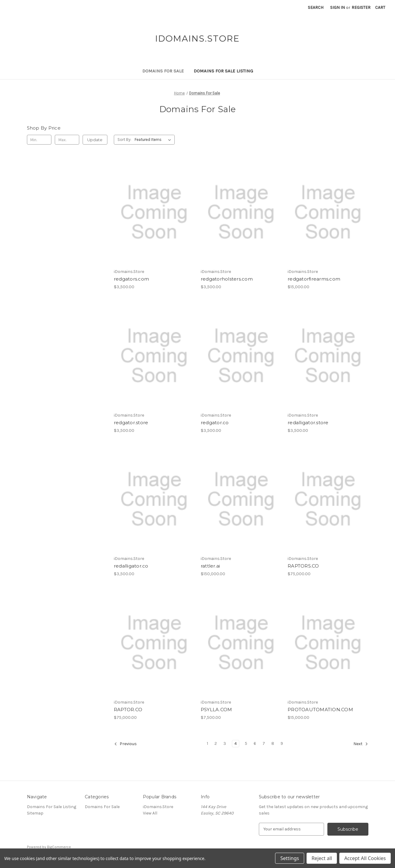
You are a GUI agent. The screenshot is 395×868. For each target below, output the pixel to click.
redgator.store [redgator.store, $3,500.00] (131, 423)
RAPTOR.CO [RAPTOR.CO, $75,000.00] (128, 710)
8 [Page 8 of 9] (273, 743)
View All (150, 813)
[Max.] (67, 140)
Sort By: (124, 140)
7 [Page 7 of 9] (264, 743)
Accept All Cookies (365, 858)
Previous (125, 744)
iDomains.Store (158, 807)
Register (361, 7)
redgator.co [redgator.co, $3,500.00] (215, 423)
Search (316, 7)
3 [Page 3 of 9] (225, 743)
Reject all (322, 858)
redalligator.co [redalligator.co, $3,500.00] (131, 566)
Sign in (337, 7)
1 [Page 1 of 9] (207, 743)
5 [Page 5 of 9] (246, 743)
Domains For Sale (163, 71)
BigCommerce (59, 847)
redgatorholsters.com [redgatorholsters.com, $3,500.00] (227, 279)
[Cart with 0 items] (380, 7)
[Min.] (39, 140)
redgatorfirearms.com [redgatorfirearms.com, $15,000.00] (314, 279)
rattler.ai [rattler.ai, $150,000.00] (211, 566)
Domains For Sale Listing (223, 71)
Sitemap (35, 813)
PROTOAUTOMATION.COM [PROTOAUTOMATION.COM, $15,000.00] (320, 710)
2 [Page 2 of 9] (216, 743)
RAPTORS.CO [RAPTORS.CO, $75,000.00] (303, 566)
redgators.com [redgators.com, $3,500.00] (131, 279)
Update (95, 140)
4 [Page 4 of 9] (236, 743)
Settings (290, 858)
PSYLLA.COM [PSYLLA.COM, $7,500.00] (216, 710)
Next (361, 744)
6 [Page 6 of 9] (255, 743)
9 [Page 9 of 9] (282, 743)
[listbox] (154, 140)
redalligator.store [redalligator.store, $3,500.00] (308, 423)
